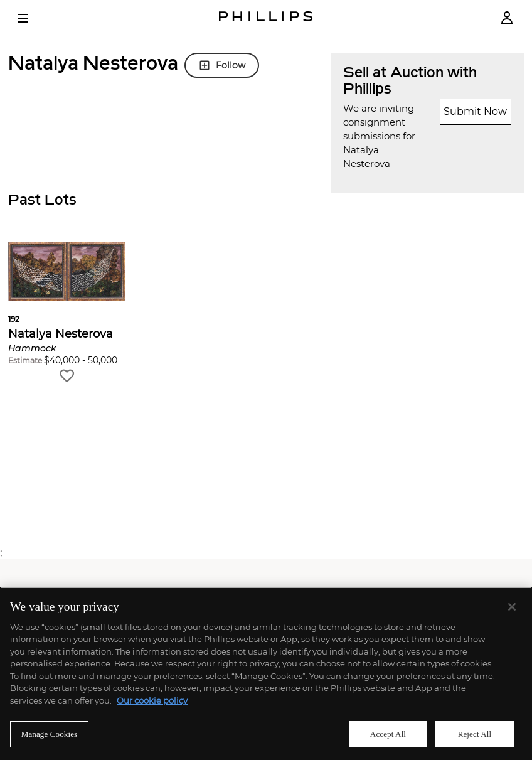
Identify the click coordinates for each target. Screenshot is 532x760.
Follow (222, 65)
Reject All (475, 734)
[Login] (507, 18)
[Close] (512, 607)
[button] (67, 313)
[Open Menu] (31, 18)
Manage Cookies (50, 734)
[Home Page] (266, 18)
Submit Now (475, 111)
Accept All (388, 734)
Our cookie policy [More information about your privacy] (152, 700)
